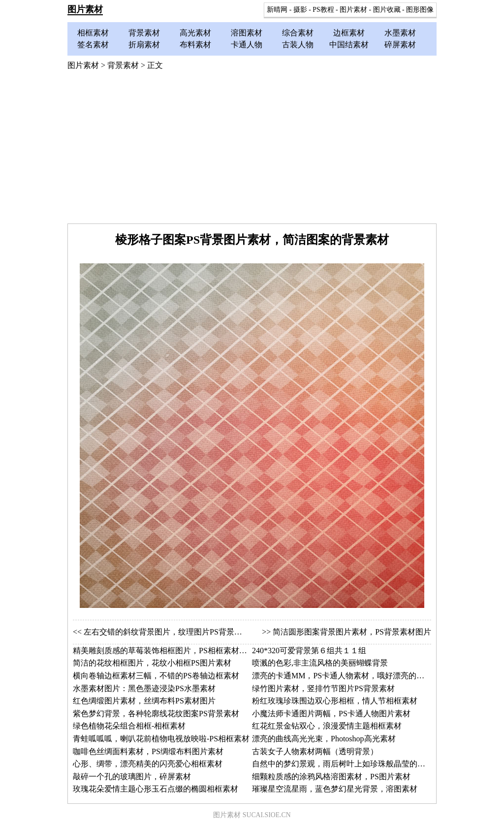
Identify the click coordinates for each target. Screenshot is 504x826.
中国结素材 (349, 45)
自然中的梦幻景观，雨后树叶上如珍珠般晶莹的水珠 (343, 764)
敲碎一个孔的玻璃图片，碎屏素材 (132, 777)
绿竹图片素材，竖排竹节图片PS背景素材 (323, 688)
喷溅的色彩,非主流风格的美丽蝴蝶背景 (320, 663)
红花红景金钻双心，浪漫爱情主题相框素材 (327, 726)
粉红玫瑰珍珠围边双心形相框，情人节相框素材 (335, 701)
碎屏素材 (400, 45)
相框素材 (93, 33)
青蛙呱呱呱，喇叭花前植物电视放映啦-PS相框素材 (161, 739)
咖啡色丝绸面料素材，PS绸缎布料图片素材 (148, 751)
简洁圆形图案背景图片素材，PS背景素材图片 (352, 632)
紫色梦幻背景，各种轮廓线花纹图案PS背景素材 (156, 714)
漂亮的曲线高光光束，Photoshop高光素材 (324, 739)
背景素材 (144, 33)
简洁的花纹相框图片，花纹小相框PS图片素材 (152, 663)
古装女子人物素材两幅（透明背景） (315, 751)
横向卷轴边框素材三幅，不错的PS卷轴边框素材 (156, 676)
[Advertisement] (252, 150)
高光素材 (195, 33)
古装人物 (298, 45)
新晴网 (277, 10)
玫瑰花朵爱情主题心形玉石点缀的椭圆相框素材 (156, 789)
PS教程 (323, 10)
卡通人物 (247, 45)
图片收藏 (387, 10)
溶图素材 (247, 33)
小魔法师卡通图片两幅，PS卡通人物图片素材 (331, 714)
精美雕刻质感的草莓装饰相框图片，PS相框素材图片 (164, 651)
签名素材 (93, 45)
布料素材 (195, 45)
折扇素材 (144, 45)
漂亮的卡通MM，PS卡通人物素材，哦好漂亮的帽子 (342, 676)
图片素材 (85, 9)
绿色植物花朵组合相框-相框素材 (129, 726)
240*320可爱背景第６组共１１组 (309, 651)
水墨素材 (400, 33)
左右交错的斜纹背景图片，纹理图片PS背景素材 (167, 632)
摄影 (300, 10)
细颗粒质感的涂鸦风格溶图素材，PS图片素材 (331, 777)
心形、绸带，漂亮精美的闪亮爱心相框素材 (148, 764)
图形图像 (420, 10)
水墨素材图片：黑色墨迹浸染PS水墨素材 (144, 688)
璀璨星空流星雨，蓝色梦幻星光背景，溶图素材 (335, 789)
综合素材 (298, 33)
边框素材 (349, 33)
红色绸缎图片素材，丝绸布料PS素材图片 (144, 701)
